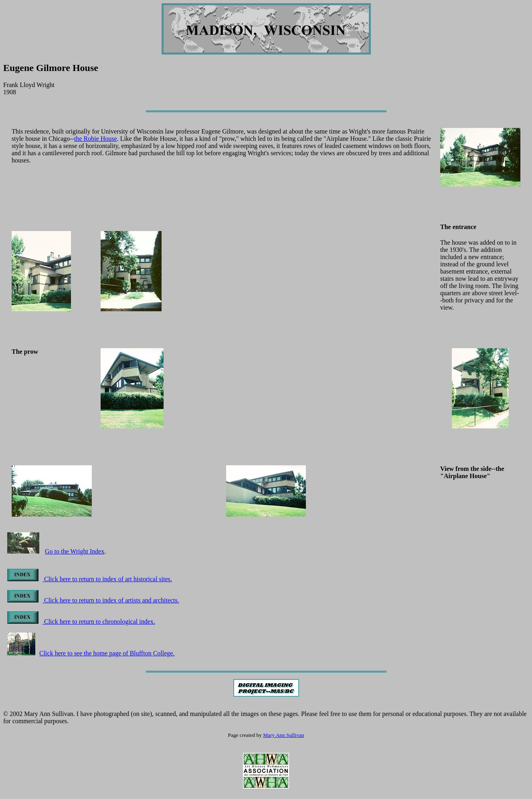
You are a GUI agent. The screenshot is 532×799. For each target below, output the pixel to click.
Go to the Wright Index (75, 551)
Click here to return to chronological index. (81, 622)
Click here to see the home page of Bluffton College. (91, 653)
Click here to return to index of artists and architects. (93, 600)
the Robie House (96, 139)
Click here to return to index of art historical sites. (90, 579)
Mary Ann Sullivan (283, 735)
